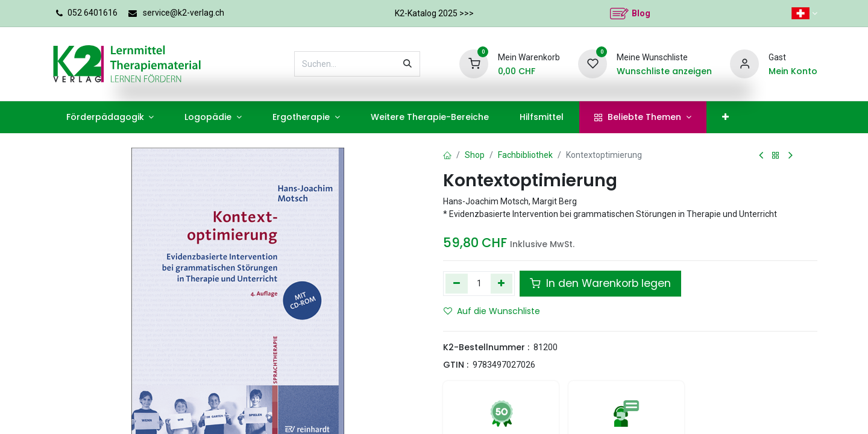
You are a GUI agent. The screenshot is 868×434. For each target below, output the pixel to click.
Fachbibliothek (525, 155)
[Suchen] (407, 64)
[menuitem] (110, 117)
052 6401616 (93, 13)
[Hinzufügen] (502, 283)
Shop (475, 155)
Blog (641, 13)
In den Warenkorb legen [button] (600, 283)
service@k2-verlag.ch (184, 13)
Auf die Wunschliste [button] (492, 311)
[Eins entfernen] (457, 283)
